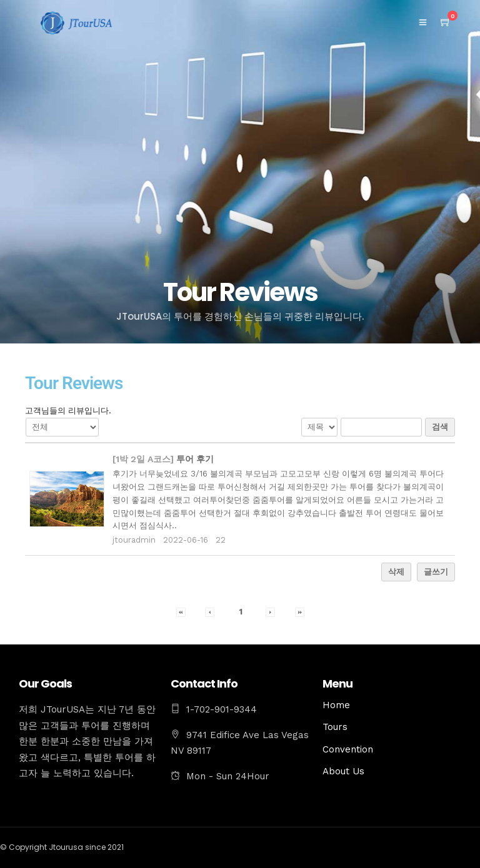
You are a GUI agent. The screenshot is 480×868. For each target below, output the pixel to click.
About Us (343, 771)
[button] (181, 612)
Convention (348, 749)
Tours (335, 727)
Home (336, 705)
